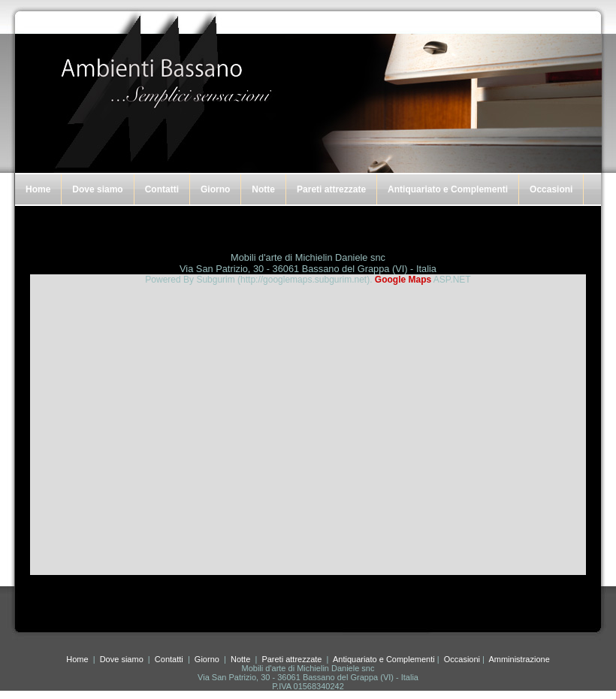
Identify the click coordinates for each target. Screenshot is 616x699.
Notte (263, 189)
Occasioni (551, 189)
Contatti (162, 189)
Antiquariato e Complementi (448, 189)
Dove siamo (97, 189)
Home (38, 189)
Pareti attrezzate (331, 189)
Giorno (215, 189)
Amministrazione (519, 659)
